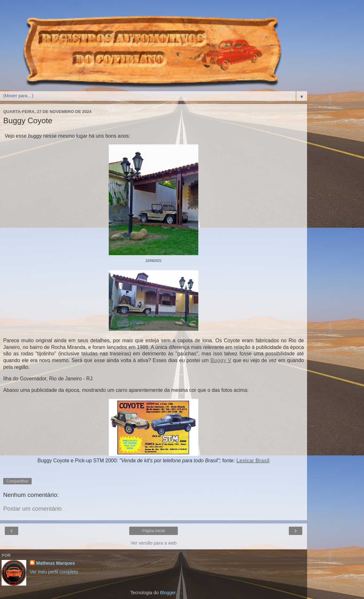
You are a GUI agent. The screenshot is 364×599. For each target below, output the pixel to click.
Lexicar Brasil (253, 461)
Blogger (168, 593)
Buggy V (221, 360)
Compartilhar (17, 481)
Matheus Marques (56, 563)
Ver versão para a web (154, 543)
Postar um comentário (32, 509)
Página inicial (154, 531)
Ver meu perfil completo (54, 572)
